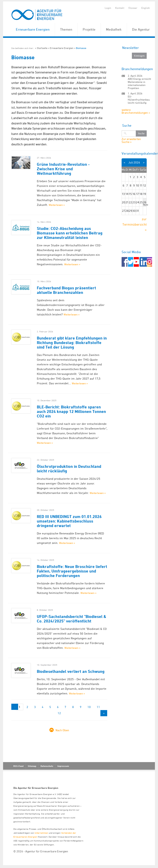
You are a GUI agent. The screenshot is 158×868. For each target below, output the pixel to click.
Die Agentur (141, 29)
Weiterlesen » (57, 205)
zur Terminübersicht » (135, 224)
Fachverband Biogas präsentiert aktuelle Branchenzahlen (66, 290)
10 (89, 707)
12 (59, 713)
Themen (66, 29)
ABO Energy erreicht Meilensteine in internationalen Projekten (139, 83)
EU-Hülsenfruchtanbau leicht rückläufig (139, 100)
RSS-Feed (18, 766)
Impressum (63, 766)
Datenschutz (47, 766)
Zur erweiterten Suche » (131, 140)
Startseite (42, 48)
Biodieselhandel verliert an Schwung (71, 671)
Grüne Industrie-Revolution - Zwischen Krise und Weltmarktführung (63, 169)
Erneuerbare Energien (33, 29)
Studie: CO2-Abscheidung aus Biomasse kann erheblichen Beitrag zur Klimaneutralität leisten (70, 233)
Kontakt (120, 8)
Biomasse (81, 48)
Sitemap (32, 766)
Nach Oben (62, 730)
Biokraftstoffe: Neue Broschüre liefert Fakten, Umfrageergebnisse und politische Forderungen (72, 571)
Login (108, 8)
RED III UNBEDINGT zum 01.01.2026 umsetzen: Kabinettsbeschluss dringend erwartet (69, 521)
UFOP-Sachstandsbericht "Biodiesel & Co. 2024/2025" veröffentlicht (71, 619)
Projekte (89, 29)
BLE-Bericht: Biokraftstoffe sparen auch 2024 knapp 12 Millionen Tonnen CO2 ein (71, 411)
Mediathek (114, 29)
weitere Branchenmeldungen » (136, 111)
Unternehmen (41, 833)
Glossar (133, 8)
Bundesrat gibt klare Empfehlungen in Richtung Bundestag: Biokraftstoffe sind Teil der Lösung (72, 343)
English (146, 8)
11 (98, 707)
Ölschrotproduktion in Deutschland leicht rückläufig (69, 469)
